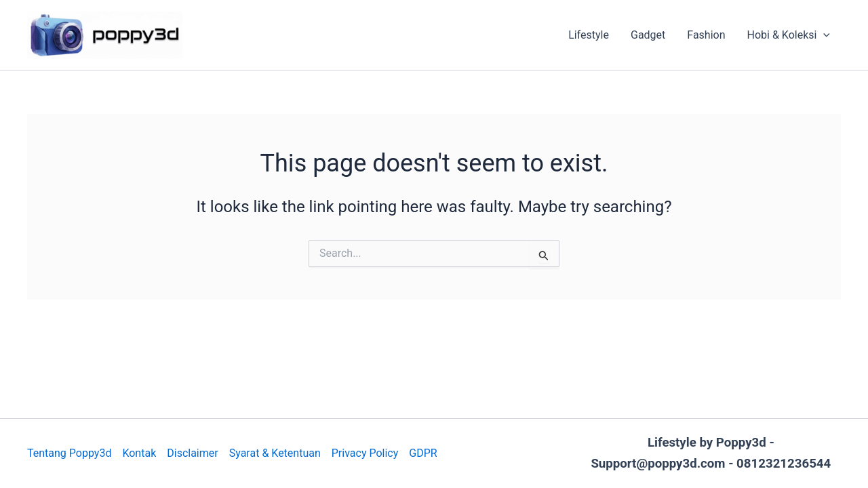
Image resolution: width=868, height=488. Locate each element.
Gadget (648, 35)
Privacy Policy (365, 453)
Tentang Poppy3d (69, 453)
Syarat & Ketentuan (275, 453)
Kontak (139, 453)
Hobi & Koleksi (789, 35)
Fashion (706, 35)
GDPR (423, 453)
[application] (823, 35)
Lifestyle (589, 35)
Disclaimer (192, 453)
